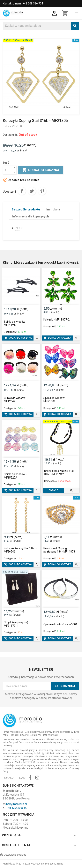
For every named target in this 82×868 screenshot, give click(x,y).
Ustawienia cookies (13, 855)
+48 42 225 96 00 (17, 808)
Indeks (7, 126)
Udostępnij (22, 191)
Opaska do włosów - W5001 (60, 624)
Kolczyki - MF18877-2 (56, 320)
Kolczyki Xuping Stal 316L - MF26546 (20, 550)
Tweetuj (32, 191)
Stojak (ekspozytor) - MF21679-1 (17, 624)
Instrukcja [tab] (53, 209)
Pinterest (42, 191)
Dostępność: (10, 135)
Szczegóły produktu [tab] (26, 209)
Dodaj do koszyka (41, 170)
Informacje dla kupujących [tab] (31, 216)
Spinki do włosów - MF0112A (15, 323)
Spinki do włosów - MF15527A (15, 476)
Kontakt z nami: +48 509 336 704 (23, 3)
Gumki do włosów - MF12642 (15, 400)
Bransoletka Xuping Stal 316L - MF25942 (59, 473)
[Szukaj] (41, 26)
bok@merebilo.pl (17, 804)
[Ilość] (8, 170)
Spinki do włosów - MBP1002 (55, 400)
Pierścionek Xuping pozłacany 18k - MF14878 (59, 550)
